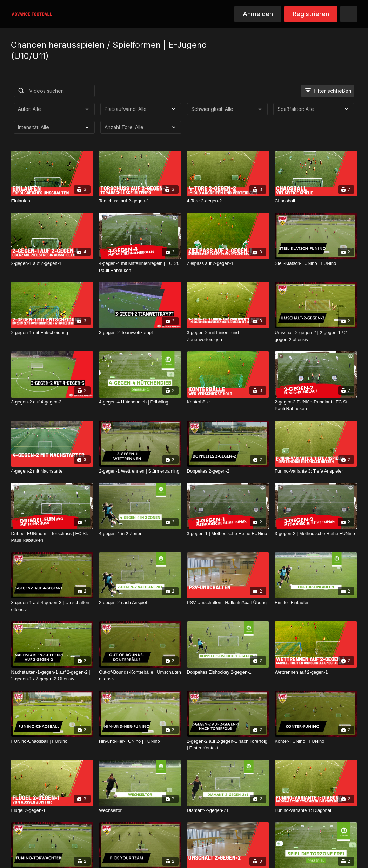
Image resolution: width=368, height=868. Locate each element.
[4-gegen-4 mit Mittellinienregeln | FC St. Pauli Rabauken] (140, 267)
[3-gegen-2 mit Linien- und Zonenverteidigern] (228, 336)
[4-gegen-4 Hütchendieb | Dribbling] (140, 402)
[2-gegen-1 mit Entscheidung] (52, 333)
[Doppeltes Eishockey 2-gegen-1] (228, 672)
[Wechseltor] (140, 810)
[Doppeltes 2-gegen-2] (228, 471)
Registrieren (311, 14)
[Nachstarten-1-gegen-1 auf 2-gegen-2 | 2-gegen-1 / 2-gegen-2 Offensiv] (52, 676)
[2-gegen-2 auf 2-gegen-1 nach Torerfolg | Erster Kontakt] (228, 745)
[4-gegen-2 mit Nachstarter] (52, 471)
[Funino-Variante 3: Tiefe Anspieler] (316, 471)
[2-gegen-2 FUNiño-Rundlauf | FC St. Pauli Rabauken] (316, 405)
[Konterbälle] (228, 402)
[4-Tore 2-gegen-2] (228, 201)
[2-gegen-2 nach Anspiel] (140, 603)
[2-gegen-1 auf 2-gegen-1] (52, 263)
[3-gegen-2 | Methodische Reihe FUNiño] (316, 534)
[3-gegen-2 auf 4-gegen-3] (52, 402)
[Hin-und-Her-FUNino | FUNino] (140, 741)
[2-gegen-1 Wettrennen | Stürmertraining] (140, 471)
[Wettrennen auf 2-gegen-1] (316, 672)
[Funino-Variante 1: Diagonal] (316, 810)
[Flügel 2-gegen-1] (52, 810)
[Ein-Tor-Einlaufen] (316, 603)
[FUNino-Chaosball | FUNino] (52, 741)
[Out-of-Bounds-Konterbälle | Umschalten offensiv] (140, 676)
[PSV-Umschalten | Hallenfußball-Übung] (228, 603)
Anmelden (258, 14)
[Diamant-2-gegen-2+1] (228, 810)
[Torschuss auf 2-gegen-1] (140, 201)
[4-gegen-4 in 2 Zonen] (140, 534)
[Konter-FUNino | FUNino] (316, 741)
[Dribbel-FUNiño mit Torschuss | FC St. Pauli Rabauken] (52, 537)
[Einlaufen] (52, 201)
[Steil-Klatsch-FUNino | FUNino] (316, 263)
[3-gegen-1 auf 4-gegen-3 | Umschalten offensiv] (52, 606)
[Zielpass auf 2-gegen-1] (228, 263)
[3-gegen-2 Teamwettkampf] (140, 333)
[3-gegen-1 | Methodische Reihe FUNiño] (228, 534)
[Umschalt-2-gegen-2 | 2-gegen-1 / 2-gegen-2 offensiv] (316, 336)
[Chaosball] (316, 201)
